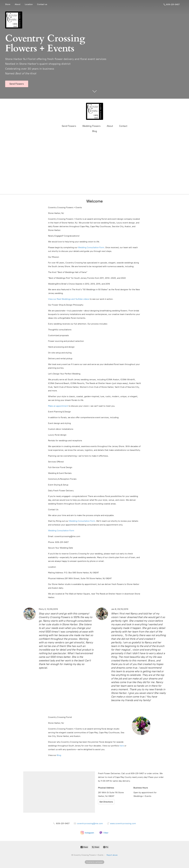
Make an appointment (58, 406)
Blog (95, 131)
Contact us (42, 4)
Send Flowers (69, 126)
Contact (123, 126)
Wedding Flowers (91, 126)
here (122, 746)
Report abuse (112, 855)
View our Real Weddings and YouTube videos (69, 299)
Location (29, 4)
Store (8, 4)
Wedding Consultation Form (91, 247)
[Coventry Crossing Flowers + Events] (95, 111)
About (18, 4)
